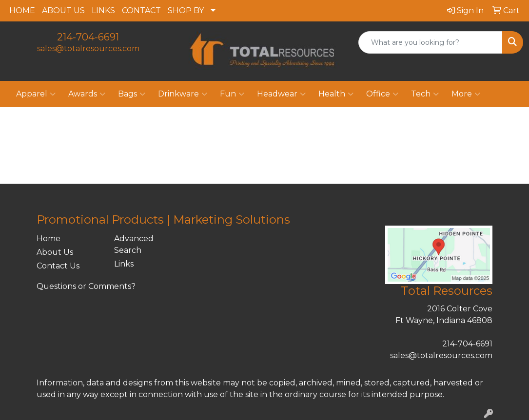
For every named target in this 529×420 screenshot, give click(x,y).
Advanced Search (134, 244)
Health (336, 94)
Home (49, 239)
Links (124, 264)
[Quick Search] (431, 42)
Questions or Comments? (86, 286)
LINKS (103, 10)
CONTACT (141, 10)
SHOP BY (186, 10)
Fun (232, 94)
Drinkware (183, 94)
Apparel (36, 94)
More (466, 94)
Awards (87, 94)
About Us (55, 252)
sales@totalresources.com (88, 48)
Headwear (281, 94)
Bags (132, 94)
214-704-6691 (88, 37)
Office (382, 94)
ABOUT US (63, 10)
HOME (22, 10)
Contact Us (58, 266)
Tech (425, 94)
